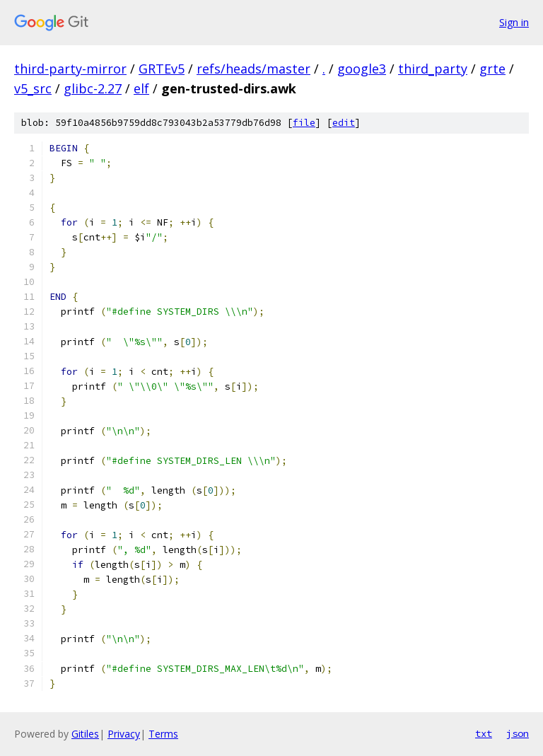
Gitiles (85, 734)
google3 (362, 69)
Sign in (514, 22)
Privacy (124, 734)
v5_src (33, 88)
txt (484, 733)
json (518, 733)
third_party (433, 69)
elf (141, 88)
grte (492, 69)
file (304, 123)
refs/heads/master (253, 69)
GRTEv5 (162, 69)
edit (344, 123)
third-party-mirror (70, 69)
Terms (163, 734)
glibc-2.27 (93, 88)
